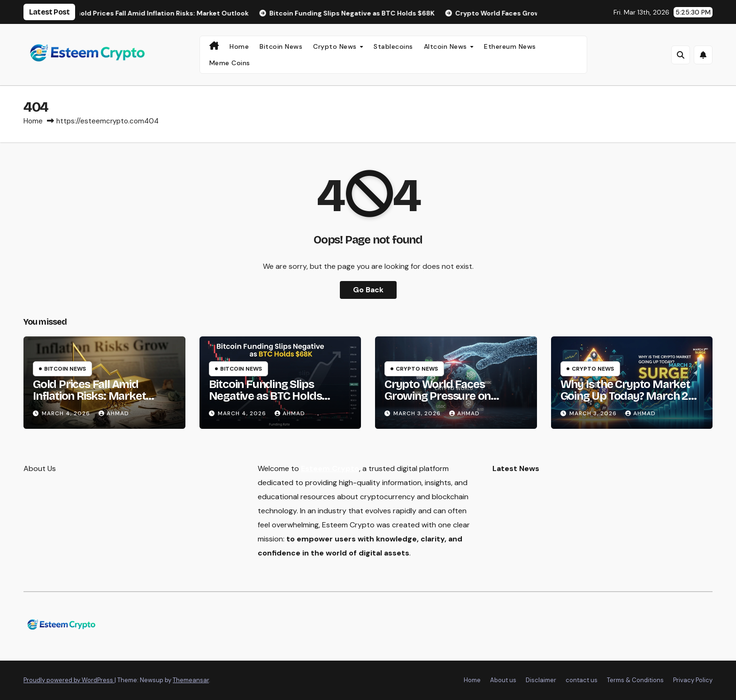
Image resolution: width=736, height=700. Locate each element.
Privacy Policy (693, 680)
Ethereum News (510, 46)
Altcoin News (447, 46)
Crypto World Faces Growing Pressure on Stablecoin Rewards (437, 396)
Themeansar (191, 680)
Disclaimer (541, 680)
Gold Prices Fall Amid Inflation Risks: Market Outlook (89, 396)
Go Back (368, 290)
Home (239, 46)
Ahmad (114, 413)
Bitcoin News (281, 46)
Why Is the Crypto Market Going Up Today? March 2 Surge (625, 396)
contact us (582, 680)
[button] (681, 55)
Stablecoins (393, 46)
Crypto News (336, 46)
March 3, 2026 (418, 413)
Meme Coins (230, 63)
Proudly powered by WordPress (69, 680)
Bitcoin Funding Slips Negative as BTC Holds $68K (265, 396)
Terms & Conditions (635, 680)
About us (503, 680)
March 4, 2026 (67, 413)
